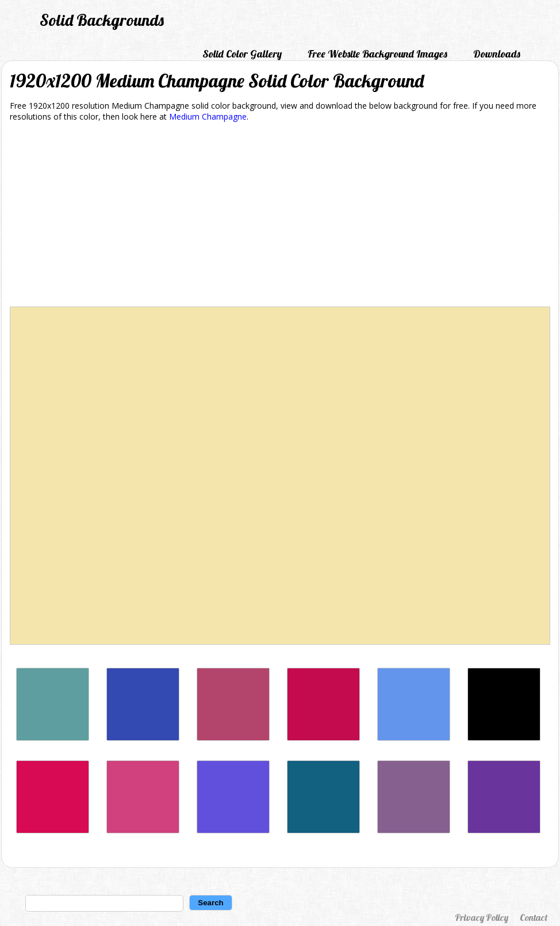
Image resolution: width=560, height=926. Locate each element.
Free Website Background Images (377, 54)
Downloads (497, 54)
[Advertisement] (280, 216)
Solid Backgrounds (102, 20)
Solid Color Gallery (242, 54)
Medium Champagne (208, 116)
